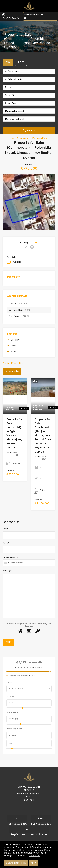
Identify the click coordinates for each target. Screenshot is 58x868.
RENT (21, 62)
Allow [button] (34, 863)
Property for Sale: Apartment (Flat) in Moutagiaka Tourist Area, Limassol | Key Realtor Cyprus (43, 435)
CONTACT (29, 800)
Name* (6, 528)
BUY (8, 62)
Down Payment (14, 729)
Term (9, 682)
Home (13, 138)
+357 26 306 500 (17, 824)
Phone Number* (11, 558)
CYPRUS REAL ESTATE (29, 787)
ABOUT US (29, 790)
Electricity (15, 340)
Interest (11, 696)
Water (13, 351)
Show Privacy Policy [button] (16, 863)
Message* (8, 571)
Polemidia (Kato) (40, 138)
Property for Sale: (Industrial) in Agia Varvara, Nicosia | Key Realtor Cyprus (14, 433)
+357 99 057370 (11, 18)
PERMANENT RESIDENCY (29, 793)
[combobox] (29, 71)
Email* (6, 543)
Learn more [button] (34, 856)
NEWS (29, 797)
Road (13, 346)
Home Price (12, 712)
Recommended (12, 371)
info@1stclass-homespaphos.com (29, 834)
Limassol (24, 138)
